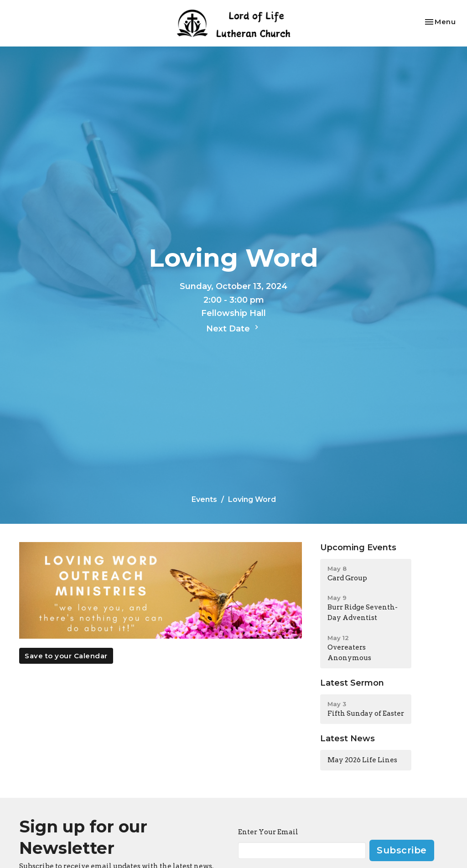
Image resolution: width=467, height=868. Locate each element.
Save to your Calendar (66, 656)
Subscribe (402, 850)
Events (204, 499)
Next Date (233, 328)
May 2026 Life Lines (362, 760)
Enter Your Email (268, 832)
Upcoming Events (358, 548)
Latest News (348, 739)
